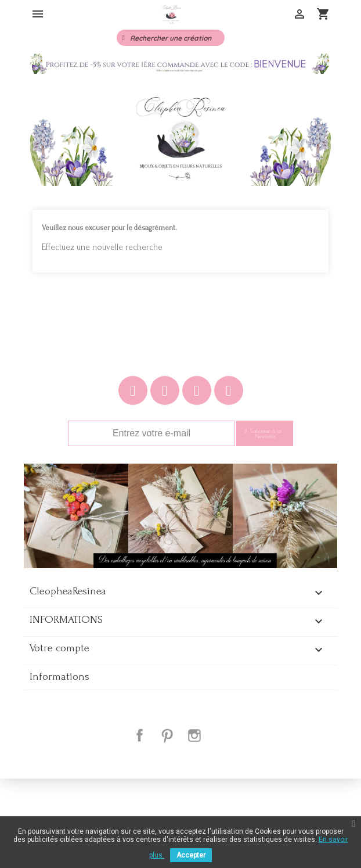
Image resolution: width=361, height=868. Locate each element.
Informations (59, 767)
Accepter (191, 855)
